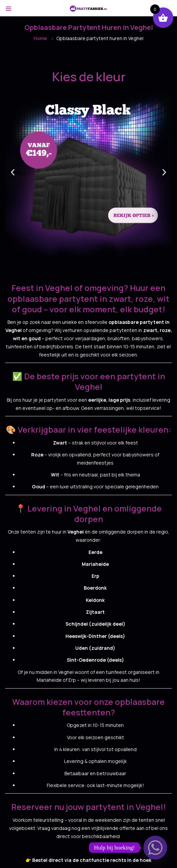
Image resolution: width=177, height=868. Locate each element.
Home (40, 38)
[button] (13, 172)
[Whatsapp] (155, 848)
